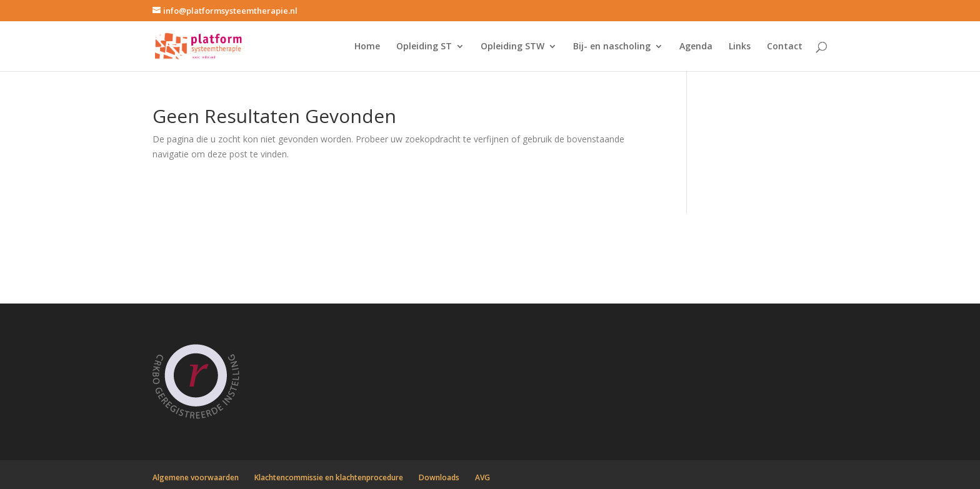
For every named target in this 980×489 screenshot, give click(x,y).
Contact (785, 47)
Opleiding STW (512, 47)
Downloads (439, 477)
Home (367, 47)
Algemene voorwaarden (196, 477)
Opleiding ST (424, 47)
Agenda (696, 47)
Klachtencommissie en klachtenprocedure (329, 477)
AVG (482, 477)
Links (740, 47)
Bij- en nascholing (612, 47)
